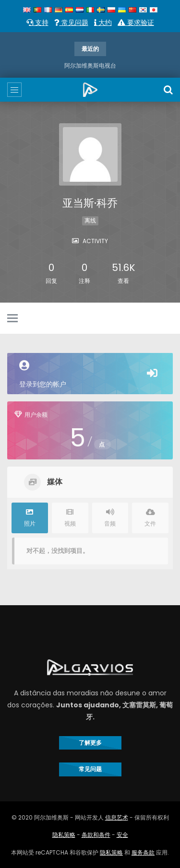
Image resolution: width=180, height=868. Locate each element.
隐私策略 (64, 835)
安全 (122, 835)
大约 (103, 23)
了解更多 (90, 743)
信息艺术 (117, 817)
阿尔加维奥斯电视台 (90, 65)
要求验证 (136, 23)
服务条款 (143, 852)
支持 (37, 23)
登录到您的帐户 (90, 375)
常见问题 (71, 23)
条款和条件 (96, 835)
